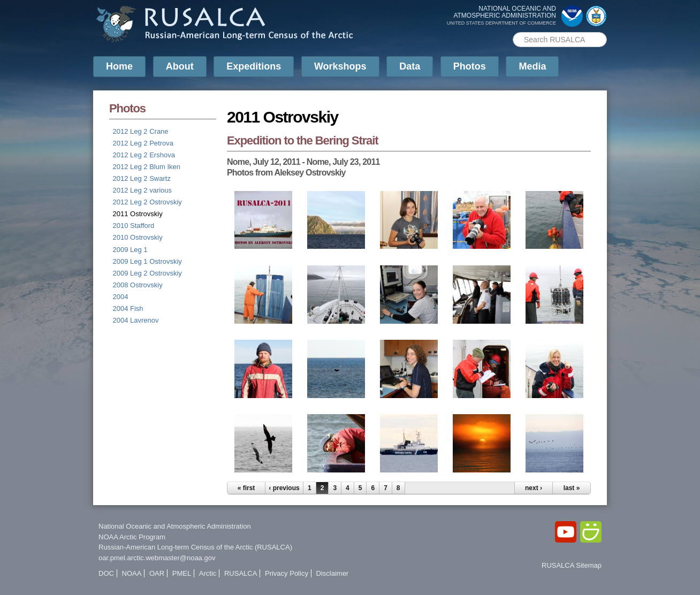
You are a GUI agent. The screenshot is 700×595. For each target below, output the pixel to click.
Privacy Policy (287, 573)
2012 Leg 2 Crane (141, 131)
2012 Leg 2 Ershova (144, 155)
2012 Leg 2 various (143, 190)
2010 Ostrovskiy (138, 237)
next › (534, 488)
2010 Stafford (134, 226)
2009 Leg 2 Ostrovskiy (147, 273)
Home (119, 66)
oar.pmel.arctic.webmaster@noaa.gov (157, 558)
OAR (157, 573)
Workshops (340, 66)
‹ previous (284, 488)
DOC (106, 573)
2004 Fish (128, 308)
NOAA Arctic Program (132, 537)
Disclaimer (333, 573)
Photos (470, 66)
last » (572, 488)
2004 (121, 297)
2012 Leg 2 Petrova (143, 143)
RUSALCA (241, 573)
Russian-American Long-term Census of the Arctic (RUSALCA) (195, 547)
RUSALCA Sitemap (572, 565)
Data (410, 66)
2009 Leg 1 (130, 250)
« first (246, 488)
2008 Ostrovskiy (138, 285)
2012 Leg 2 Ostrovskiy (147, 202)
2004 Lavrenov (136, 320)
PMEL (182, 573)
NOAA (132, 573)
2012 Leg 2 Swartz (142, 178)
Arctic (208, 573)
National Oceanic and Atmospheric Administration (175, 526)
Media (532, 66)
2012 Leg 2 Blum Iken (147, 167)
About (180, 66)
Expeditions (254, 66)
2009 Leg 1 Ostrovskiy (147, 261)
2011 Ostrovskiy (138, 214)
